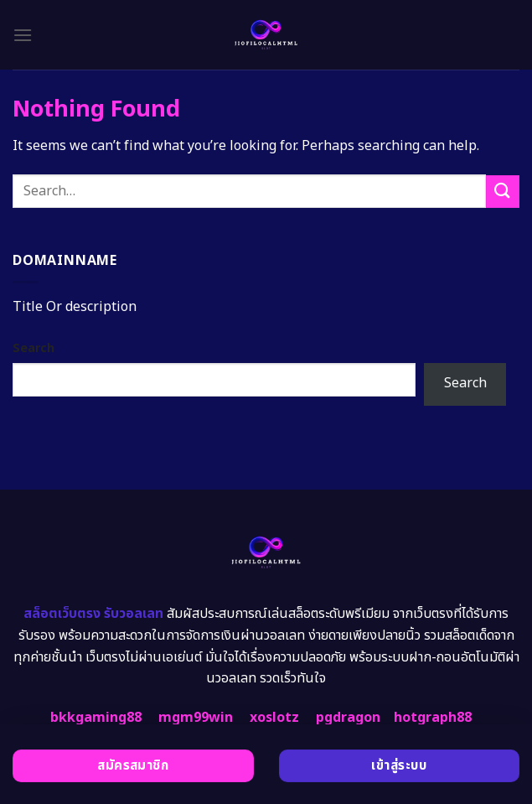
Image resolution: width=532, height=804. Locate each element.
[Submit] (503, 192)
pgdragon (348, 718)
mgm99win (196, 718)
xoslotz (274, 718)
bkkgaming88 (96, 718)
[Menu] (23, 35)
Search (34, 348)
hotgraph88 (433, 718)
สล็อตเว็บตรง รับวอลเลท (93, 614)
